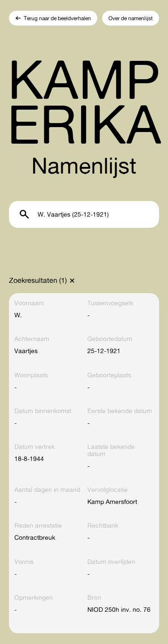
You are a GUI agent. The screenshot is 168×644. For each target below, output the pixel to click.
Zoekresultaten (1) (38, 280)
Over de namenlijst (131, 18)
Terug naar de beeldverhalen (57, 18)
